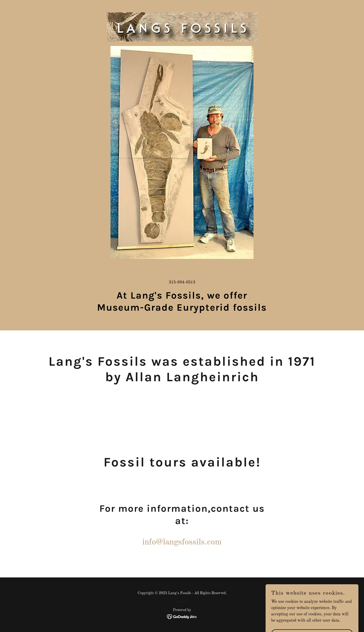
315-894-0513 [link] (182, 282)
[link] (182, 6)
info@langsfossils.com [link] (182, 542)
